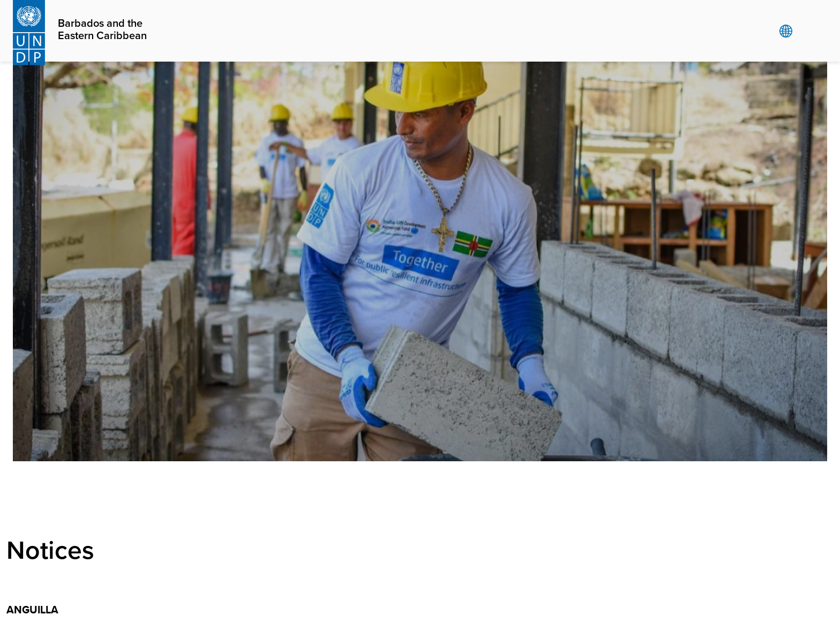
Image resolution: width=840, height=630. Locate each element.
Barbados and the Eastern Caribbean (102, 30)
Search (808, 31)
